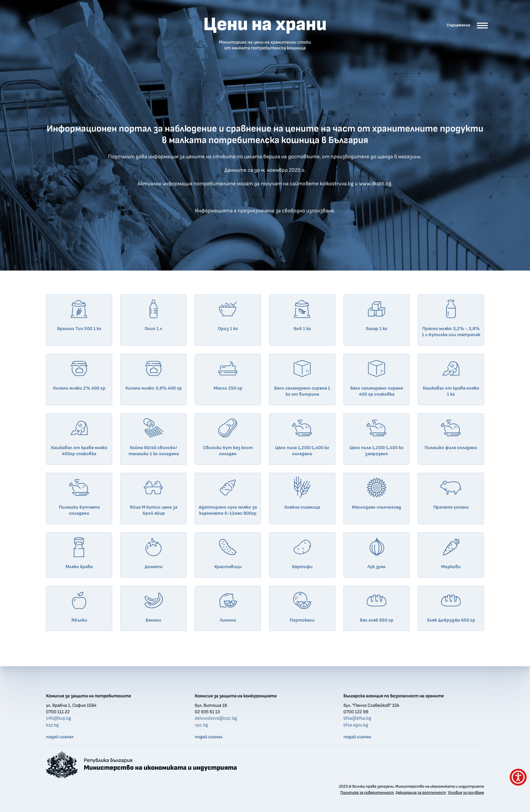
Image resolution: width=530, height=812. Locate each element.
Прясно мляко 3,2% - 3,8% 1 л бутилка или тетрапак (451, 318)
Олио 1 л (153, 315)
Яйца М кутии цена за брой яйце (154, 496)
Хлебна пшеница (302, 493)
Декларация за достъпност (421, 793)
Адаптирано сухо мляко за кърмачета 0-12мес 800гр (228, 496)
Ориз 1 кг (228, 315)
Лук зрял (377, 553)
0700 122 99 (356, 712)
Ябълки (79, 606)
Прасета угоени (451, 493)
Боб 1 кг (302, 315)
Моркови (451, 553)
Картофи (302, 553)
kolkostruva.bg (337, 184)
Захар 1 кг (377, 315)
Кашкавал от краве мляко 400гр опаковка (79, 437)
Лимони (228, 606)
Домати (153, 553)
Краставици (228, 553)
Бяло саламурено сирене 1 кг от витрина (302, 377)
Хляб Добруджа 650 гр (451, 606)
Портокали (302, 606)
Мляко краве (79, 553)
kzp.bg (52, 725)
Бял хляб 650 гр (377, 606)
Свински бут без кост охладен (228, 437)
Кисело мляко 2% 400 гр (79, 374)
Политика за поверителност (367, 793)
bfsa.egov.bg (356, 725)
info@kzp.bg (58, 718)
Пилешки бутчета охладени (79, 496)
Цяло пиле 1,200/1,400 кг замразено (377, 437)
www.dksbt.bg (375, 184)
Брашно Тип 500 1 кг (79, 315)
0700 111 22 (58, 712)
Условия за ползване (466, 793)
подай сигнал (60, 737)
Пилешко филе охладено (451, 434)
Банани (153, 606)
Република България (160, 765)
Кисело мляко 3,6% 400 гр (154, 374)
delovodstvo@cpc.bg (216, 718)
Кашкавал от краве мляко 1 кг (451, 377)
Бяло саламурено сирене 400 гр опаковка (377, 377)
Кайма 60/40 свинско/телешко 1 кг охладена (154, 437)
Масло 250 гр (228, 374)
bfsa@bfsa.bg (357, 718)
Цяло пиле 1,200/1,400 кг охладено (302, 437)
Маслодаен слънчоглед (377, 493)
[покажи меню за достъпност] (518, 777)
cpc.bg (201, 725)
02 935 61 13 (207, 712)
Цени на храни (265, 33)
